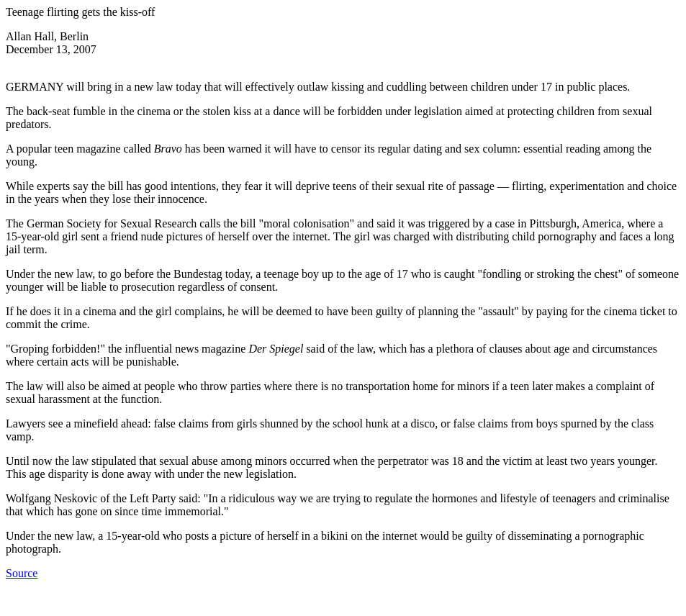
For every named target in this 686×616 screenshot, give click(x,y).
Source (22, 573)
